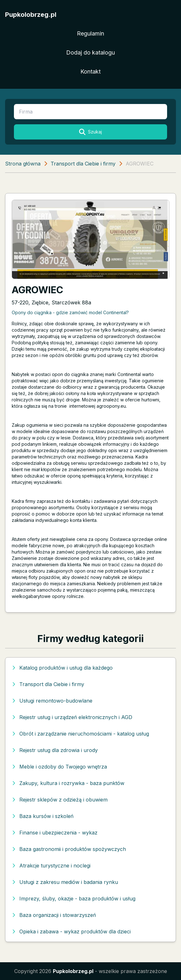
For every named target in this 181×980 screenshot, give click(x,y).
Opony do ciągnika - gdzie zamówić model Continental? (70, 312)
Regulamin (91, 33)
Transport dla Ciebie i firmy (83, 164)
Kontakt (91, 71)
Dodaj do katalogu (91, 52)
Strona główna (23, 164)
